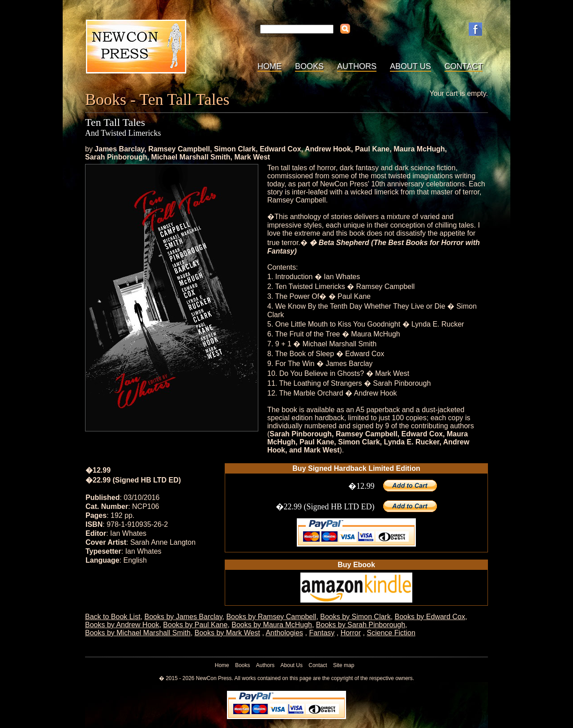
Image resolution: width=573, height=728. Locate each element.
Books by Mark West (227, 633)
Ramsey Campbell (179, 149)
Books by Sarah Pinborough (361, 625)
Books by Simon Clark (355, 617)
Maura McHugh (419, 149)
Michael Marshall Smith (191, 157)
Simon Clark (235, 149)
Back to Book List (113, 617)
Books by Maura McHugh (272, 625)
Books (309, 66)
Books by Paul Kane (195, 625)
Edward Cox (280, 149)
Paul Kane (372, 149)
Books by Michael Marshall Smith (138, 633)
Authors (357, 66)
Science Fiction (391, 633)
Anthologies (284, 633)
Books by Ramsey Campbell (271, 617)
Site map (344, 665)
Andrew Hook (328, 149)
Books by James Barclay (184, 617)
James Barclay (119, 149)
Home (269, 66)
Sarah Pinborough (116, 157)
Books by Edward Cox (430, 617)
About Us (411, 66)
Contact (464, 66)
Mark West (252, 157)
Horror (351, 633)
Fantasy (322, 633)
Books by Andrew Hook (122, 625)
